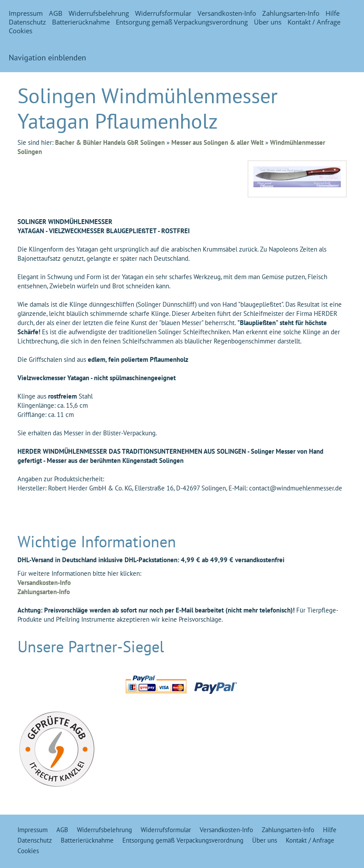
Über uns (268, 22)
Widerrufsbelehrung (99, 13)
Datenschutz (27, 22)
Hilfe (333, 13)
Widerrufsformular (163, 13)
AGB (56, 13)
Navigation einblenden (47, 58)
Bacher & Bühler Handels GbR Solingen (110, 142)
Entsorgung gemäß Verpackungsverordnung (182, 22)
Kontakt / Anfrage (314, 22)
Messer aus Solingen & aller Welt (217, 142)
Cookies (21, 31)
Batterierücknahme (81, 22)
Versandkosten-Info (227, 13)
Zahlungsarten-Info (291, 13)
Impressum (26, 13)
